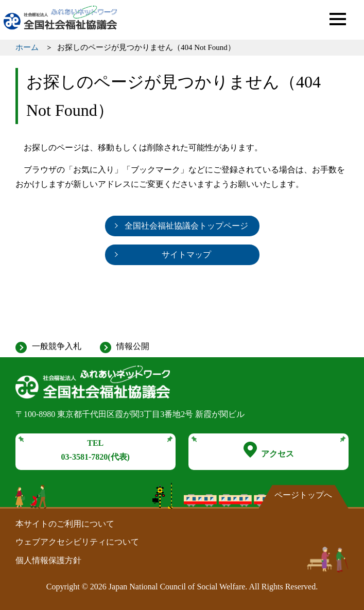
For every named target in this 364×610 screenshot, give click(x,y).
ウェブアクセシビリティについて (77, 542)
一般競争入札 (57, 346)
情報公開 (133, 346)
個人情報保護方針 (48, 560)
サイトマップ (186, 255)
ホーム (27, 47)
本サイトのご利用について (65, 524)
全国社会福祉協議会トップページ (186, 226)
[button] (338, 19)
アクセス (269, 450)
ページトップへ (303, 495)
